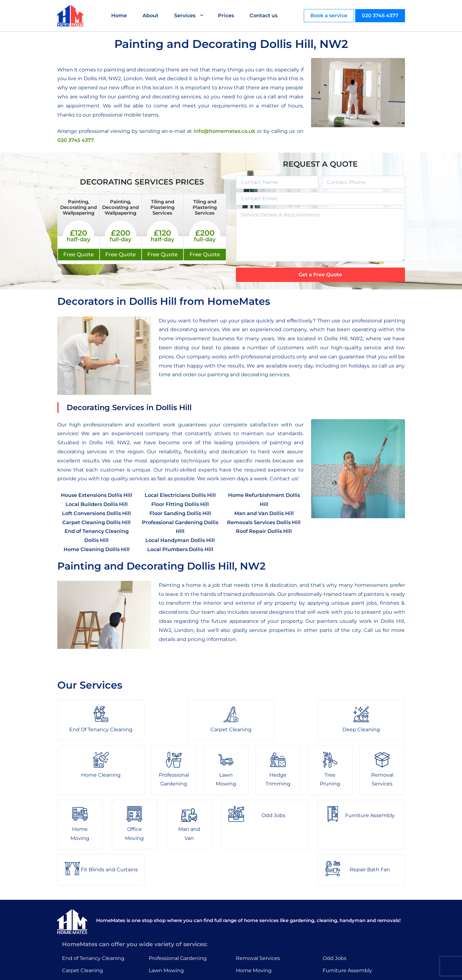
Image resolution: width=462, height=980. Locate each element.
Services (185, 16)
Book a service (329, 16)
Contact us (264, 16)
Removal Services (258, 905)
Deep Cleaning (81, 929)
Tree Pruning (165, 941)
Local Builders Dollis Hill (97, 504)
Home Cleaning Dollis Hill (97, 549)
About (151, 16)
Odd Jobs (335, 905)
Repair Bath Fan (343, 941)
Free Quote (78, 254)
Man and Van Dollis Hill (264, 513)
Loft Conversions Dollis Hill (96, 513)
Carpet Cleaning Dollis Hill (96, 522)
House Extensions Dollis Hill (96, 495)
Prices (226, 16)
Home (119, 16)
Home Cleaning (82, 941)
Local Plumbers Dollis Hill (180, 549)
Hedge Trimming (170, 929)
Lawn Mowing (166, 917)
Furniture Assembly (347, 917)
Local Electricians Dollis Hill (180, 495)
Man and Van (252, 941)
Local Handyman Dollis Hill (180, 540)
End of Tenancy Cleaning (93, 905)
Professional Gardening (178, 905)
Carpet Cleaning (83, 917)
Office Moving (253, 929)
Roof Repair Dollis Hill (264, 531)
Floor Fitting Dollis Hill (180, 504)
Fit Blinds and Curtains (351, 929)
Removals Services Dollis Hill (264, 522)
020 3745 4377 (380, 16)
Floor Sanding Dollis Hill (180, 513)
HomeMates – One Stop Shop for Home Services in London (276, 970)
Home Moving (254, 917)
